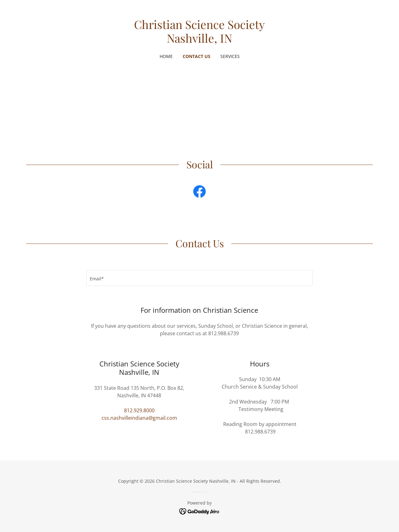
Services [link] (230, 56)
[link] (200, 41)
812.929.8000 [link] (139, 410)
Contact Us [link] (197, 56)
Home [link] (166, 56)
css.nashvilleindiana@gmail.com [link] (139, 418)
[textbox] (199, 278)
